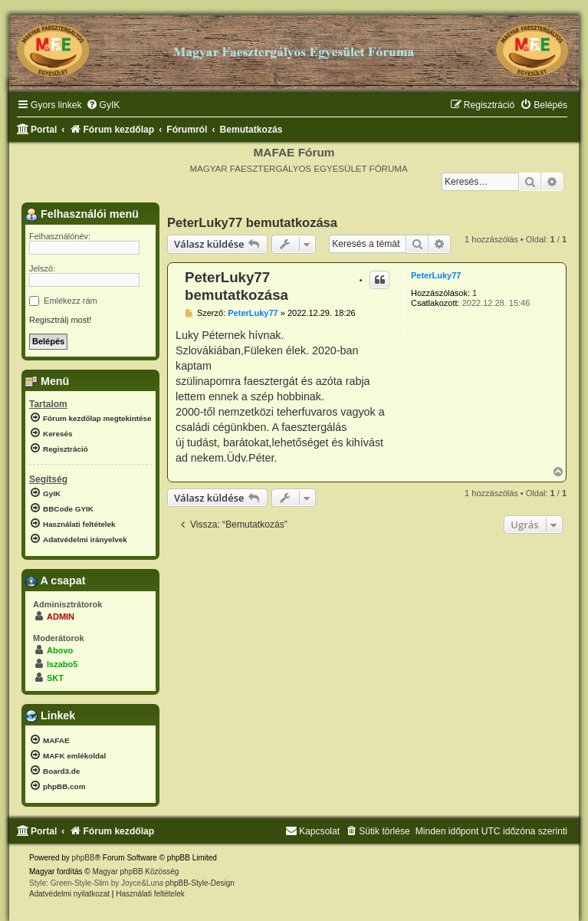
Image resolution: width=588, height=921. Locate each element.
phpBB (84, 858)
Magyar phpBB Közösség (135, 872)
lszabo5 (62, 664)
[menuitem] (103, 105)
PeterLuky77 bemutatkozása (252, 222)
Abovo (60, 650)
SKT (55, 678)
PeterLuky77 (436, 275)
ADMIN (61, 617)
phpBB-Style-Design (200, 883)
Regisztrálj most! (60, 320)
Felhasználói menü (82, 214)
